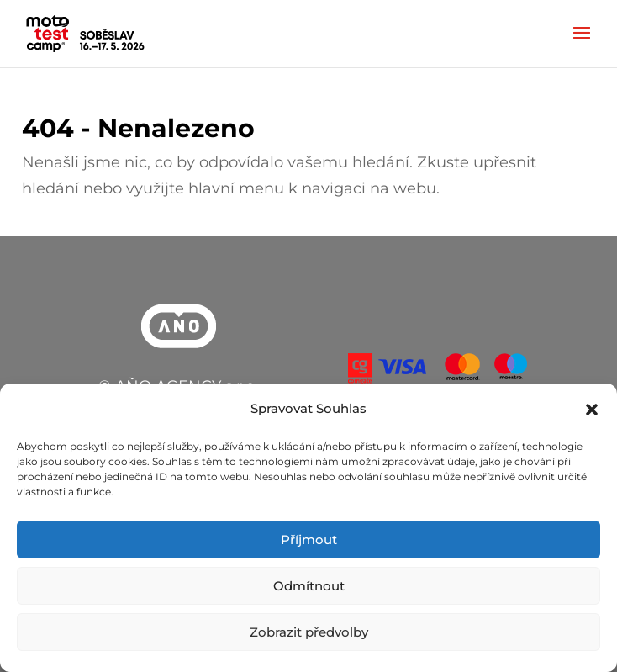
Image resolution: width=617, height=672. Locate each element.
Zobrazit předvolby (309, 632)
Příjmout (309, 540)
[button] (592, 410)
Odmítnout (309, 586)
